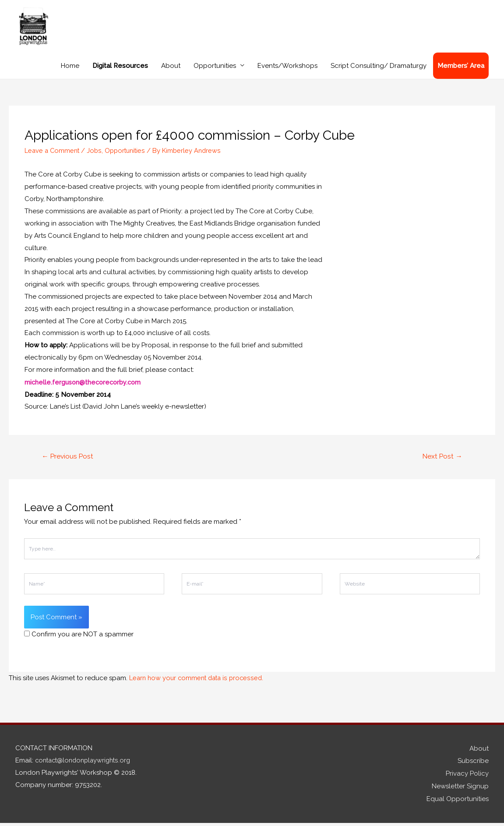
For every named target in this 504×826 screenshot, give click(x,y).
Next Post (442, 462)
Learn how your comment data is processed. (199, 684)
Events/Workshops (287, 72)
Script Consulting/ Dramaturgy (379, 72)
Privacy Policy (467, 778)
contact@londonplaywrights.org (86, 766)
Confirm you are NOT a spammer (79, 640)
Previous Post (69, 462)
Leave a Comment (53, 156)
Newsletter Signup (460, 790)
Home (70, 72)
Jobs (96, 156)
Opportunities (215, 72)
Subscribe (473, 766)
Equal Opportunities (458, 802)
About (171, 72)
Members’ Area (461, 72)
